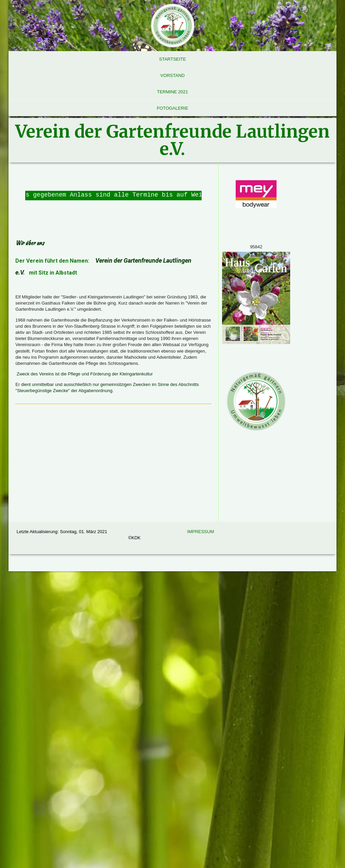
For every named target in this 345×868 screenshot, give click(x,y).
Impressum (201, 532)
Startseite (172, 59)
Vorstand (172, 75)
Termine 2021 (172, 92)
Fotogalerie (172, 108)
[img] (172, 26)
